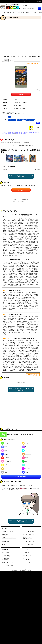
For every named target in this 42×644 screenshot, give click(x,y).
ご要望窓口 (6, 559)
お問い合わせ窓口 (8, 562)
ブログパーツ (27, 556)
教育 (4, 472)
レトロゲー (32, 120)
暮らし (25, 465)
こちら (15, 133)
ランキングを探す (29, 531)
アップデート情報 (8, 565)
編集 (38, 123)
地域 (25, 472)
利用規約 (5, 535)
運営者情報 (6, 541)
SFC (24, 120)
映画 (4, 450)
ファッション (6, 461)
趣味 (25, 461)
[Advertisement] (16, 37)
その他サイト (27, 562)
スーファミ (19, 120)
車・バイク (26, 454)
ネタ (4, 468)
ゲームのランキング (12, 13)
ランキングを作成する (21, 477)
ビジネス (26, 468)
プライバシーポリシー (9, 538)
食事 (4, 465)
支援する (26, 553)
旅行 (25, 458)
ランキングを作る (29, 535)
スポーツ (5, 458)
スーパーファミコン (12, 120)
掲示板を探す (27, 538)
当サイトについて (8, 531)
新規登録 (22, 488)
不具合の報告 (6, 556)
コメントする (21, 190)
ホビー (5, 454)
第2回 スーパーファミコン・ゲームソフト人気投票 (24, 57)
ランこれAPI (27, 559)
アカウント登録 (28, 544)
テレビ (25, 450)
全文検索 (25, 5)
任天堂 (27, 120)
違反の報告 (6, 553)
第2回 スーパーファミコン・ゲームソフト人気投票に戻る (21, 176)
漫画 (4, 447)
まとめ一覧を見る (29, 541)
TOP (4, 13)
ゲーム (9, 117)
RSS (3, 544)
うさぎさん (37, 128)
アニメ (25, 443)
